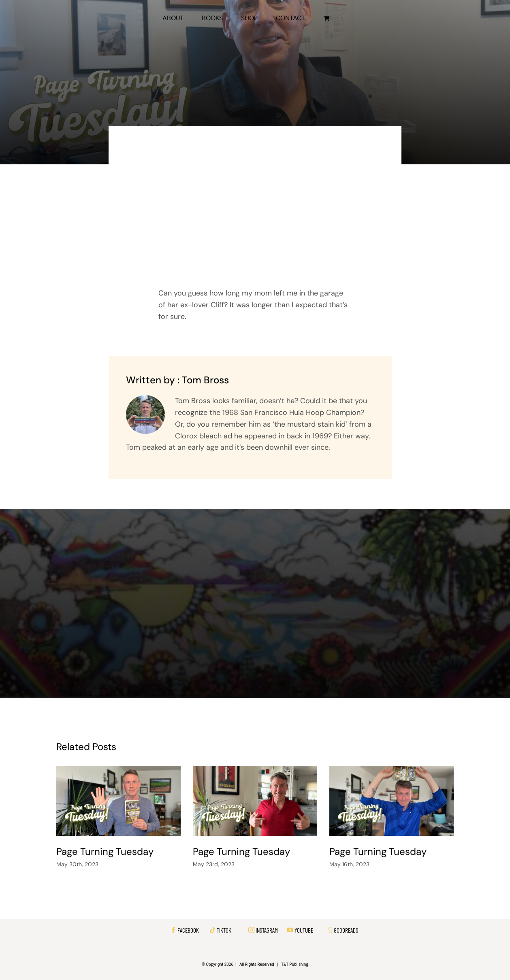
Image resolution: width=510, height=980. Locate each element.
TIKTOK (224, 930)
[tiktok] (212, 930)
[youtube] (290, 930)
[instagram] (251, 930)
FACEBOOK (188, 930)
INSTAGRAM (267, 930)
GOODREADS (346, 930)
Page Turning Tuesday (105, 851)
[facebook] (173, 930)
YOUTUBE (304, 930)
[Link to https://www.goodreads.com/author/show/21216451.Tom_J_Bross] (330, 930)
